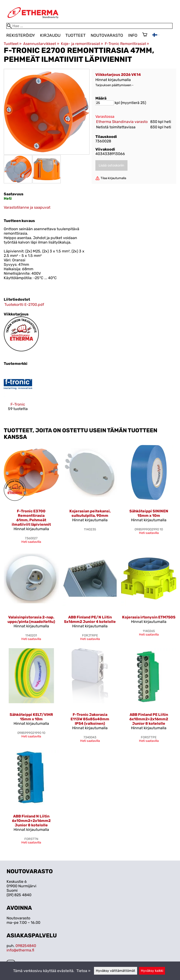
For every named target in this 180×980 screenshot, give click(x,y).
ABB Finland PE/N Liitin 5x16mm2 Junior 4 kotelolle (90, 619)
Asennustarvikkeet (41, 44)
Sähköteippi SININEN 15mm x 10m (149, 513)
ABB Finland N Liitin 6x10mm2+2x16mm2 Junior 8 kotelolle (31, 821)
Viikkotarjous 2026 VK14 (118, 75)
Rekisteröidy (21, 35)
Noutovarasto (107, 35)
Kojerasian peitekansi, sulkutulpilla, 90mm (90, 513)
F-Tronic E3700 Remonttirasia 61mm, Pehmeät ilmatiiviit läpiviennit (31, 518)
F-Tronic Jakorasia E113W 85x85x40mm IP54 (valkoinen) (90, 719)
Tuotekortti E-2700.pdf (24, 305)
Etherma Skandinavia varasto (122, 122)
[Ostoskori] (145, 35)
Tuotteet (75, 35)
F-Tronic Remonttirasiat (127, 44)
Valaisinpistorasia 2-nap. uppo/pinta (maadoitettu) (31, 619)
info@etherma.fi (20, 950)
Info (133, 35)
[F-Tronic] (18, 395)
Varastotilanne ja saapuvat (27, 207)
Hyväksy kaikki (152, 971)
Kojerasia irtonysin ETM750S (149, 617)
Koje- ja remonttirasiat (82, 44)
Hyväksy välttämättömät (116, 971)
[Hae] (89, 26)
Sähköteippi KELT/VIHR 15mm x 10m (31, 717)
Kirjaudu (50, 35)
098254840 (26, 946)
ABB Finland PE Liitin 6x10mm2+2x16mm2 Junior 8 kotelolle (149, 719)
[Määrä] (105, 103)
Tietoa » (83, 971)
